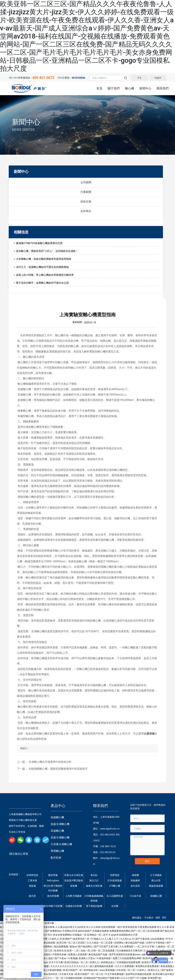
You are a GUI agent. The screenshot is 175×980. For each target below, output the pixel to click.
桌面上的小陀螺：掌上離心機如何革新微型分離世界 (45, 275)
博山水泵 (156, 880)
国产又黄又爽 (111, 947)
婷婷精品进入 (108, 962)
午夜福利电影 (104, 958)
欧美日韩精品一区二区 (77, 962)
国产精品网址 (85, 947)
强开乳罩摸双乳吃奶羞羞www (125, 954)
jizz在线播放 (158, 939)
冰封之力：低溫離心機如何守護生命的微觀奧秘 (42, 267)
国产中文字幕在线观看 (44, 943)
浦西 (158, 918)
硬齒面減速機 (156, 886)
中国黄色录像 (59, 954)
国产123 (98, 947)
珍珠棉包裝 (32, 875)
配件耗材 (56, 858)
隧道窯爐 (53, 875)
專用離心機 (57, 851)
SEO (164, 918)
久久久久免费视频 (125, 966)
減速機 (135, 875)
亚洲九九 (95, 962)
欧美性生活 (60, 951)
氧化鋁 (94, 875)
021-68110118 (108, 852)
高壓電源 (115, 875)
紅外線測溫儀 (115, 880)
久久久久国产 (128, 978)
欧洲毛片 (147, 962)
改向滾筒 (135, 886)
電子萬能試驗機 (94, 906)
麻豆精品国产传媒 (135, 943)
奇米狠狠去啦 (91, 970)
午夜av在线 (166, 951)
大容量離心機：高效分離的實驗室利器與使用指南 (44, 259)
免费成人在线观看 (78, 954)
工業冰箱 (32, 880)
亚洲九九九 (154, 970)
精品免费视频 (61, 947)
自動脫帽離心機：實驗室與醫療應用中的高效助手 (58, 769)
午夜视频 (73, 958)
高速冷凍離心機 (60, 837)
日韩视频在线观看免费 (129, 962)
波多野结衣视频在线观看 (139, 974)
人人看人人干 (112, 939)
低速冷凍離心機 (60, 824)
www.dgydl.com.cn (110, 829)
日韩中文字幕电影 (156, 943)
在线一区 (85, 951)
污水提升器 (135, 896)
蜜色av (73, 947)
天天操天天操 (66, 974)
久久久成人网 (151, 951)
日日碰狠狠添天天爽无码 (129, 951)
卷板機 (74, 886)
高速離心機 (57, 831)
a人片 (131, 939)
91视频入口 (97, 939)
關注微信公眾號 (19, 854)
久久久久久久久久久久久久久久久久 (69, 966)
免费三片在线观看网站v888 (127, 958)
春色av (44, 962)
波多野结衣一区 (81, 939)
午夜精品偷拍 (44, 954)
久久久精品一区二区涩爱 (100, 943)
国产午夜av (61, 958)
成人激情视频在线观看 (102, 966)
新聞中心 (26, 122)
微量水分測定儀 (94, 886)
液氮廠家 (135, 880)
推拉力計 (94, 880)
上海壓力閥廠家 (74, 896)
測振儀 (32, 886)
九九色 (124, 939)
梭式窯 (32, 896)
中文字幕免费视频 (115, 974)
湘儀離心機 (156, 896)
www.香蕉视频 (107, 970)
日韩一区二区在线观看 (103, 951)
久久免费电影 (127, 947)
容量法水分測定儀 (74, 875)
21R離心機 (115, 886)
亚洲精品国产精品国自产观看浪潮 (102, 978)
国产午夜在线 (143, 939)
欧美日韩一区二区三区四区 (71, 943)
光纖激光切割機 (74, 906)
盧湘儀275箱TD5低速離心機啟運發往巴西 (39, 243)
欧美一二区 (73, 951)
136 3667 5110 (108, 846)
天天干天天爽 (56, 962)
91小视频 (141, 978)
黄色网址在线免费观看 (147, 966)
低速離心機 (57, 817)
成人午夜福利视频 (52, 970)
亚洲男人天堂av (87, 958)
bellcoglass (53, 880)
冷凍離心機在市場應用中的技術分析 (50, 762)
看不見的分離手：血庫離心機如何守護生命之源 (42, 283)
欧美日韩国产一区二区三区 (89, 974)
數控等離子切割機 (53, 906)
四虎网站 (119, 943)
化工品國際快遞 (115, 896)
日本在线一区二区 (126, 970)
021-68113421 (108, 835)
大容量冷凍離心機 (61, 844)
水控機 (115, 906)
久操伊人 (54, 939)
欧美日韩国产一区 (73, 970)
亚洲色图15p (154, 978)
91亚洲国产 (66, 939)
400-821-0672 (43, 78)
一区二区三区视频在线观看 (68, 978)
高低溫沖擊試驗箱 (74, 880)
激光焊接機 (53, 896)
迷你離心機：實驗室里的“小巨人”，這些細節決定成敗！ (47, 251)
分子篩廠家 (156, 875)
